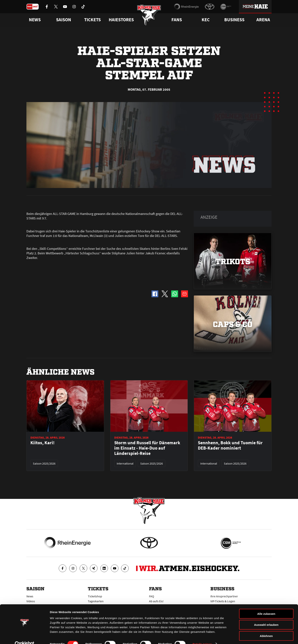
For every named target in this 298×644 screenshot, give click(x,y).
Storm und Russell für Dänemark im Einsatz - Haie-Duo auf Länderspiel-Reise (147, 448)
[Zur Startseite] (149, 16)
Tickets (92, 20)
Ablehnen (266, 628)
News (30, 596)
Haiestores (121, 20)
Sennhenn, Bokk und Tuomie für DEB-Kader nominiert (230, 445)
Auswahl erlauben (266, 617)
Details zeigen (202, 637)
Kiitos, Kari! (42, 443)
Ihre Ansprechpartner (224, 596)
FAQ (152, 596)
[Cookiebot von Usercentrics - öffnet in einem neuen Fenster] (25, 637)
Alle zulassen (266, 606)
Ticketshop (95, 596)
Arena (263, 20)
